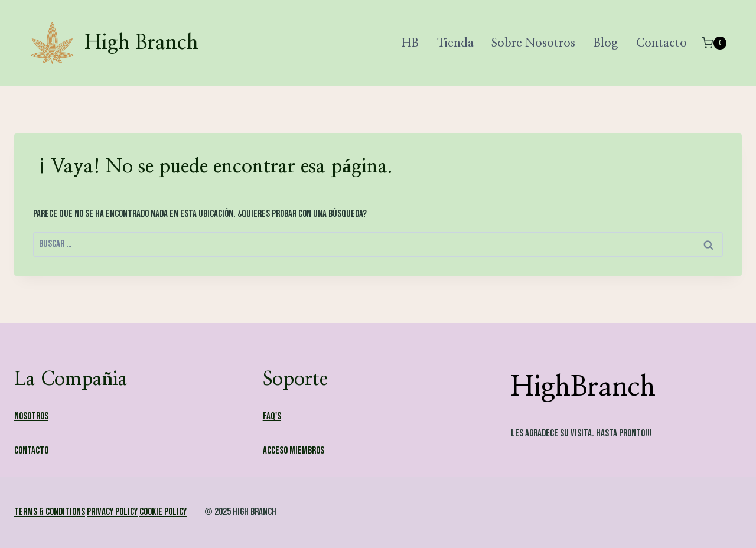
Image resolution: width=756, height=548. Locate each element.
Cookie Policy (163, 512)
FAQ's (272, 416)
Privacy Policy (112, 512)
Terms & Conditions (50, 512)
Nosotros (31, 416)
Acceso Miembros (294, 451)
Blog (605, 43)
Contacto (661, 43)
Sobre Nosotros (533, 43)
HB (410, 43)
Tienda (455, 43)
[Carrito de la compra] (714, 43)
